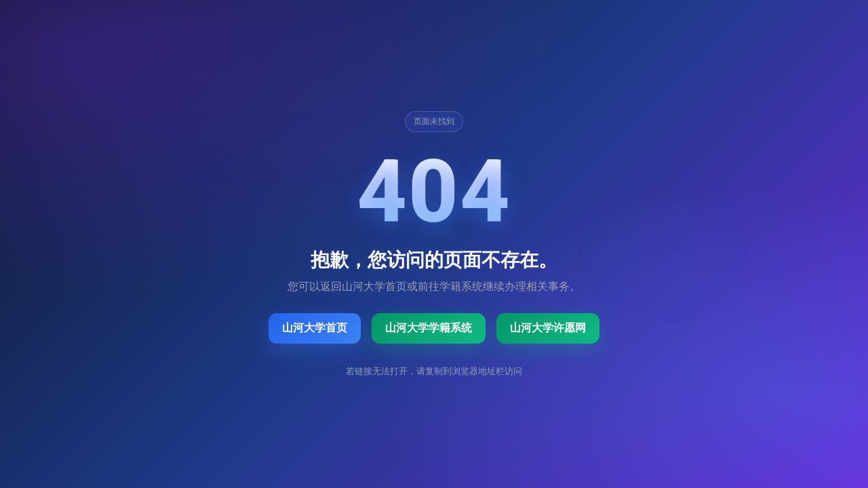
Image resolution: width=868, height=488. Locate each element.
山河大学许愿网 (548, 328)
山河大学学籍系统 (429, 328)
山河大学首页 (315, 328)
